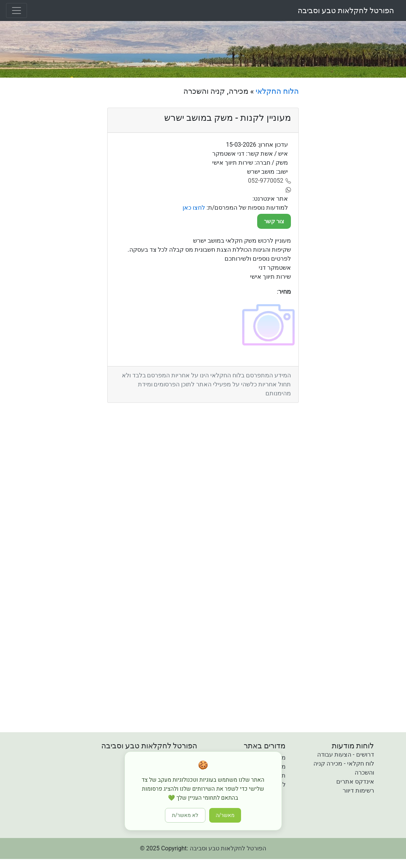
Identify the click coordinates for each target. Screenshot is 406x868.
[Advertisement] (355, 199)
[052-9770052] (270, 181)
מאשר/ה (225, 815)
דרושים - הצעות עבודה (345, 755)
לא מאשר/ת (185, 815)
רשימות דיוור (358, 791)
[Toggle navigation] (16, 11)
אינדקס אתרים (355, 782)
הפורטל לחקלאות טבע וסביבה (346, 11)
